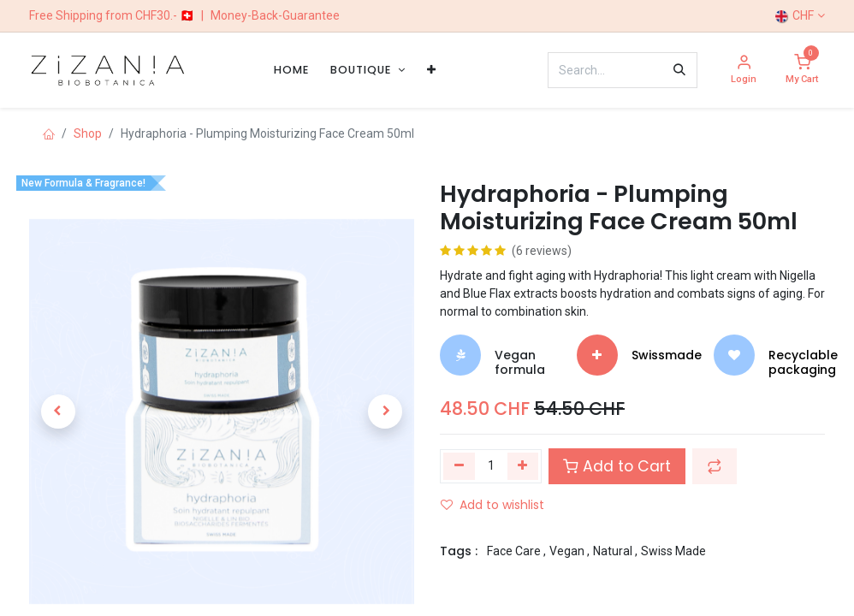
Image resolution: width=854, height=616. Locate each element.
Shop (88, 133)
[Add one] (523, 466)
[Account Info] (744, 71)
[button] (58, 412)
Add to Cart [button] (617, 466)
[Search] (679, 70)
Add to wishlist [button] (492, 505)
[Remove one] (459, 466)
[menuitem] (291, 70)
